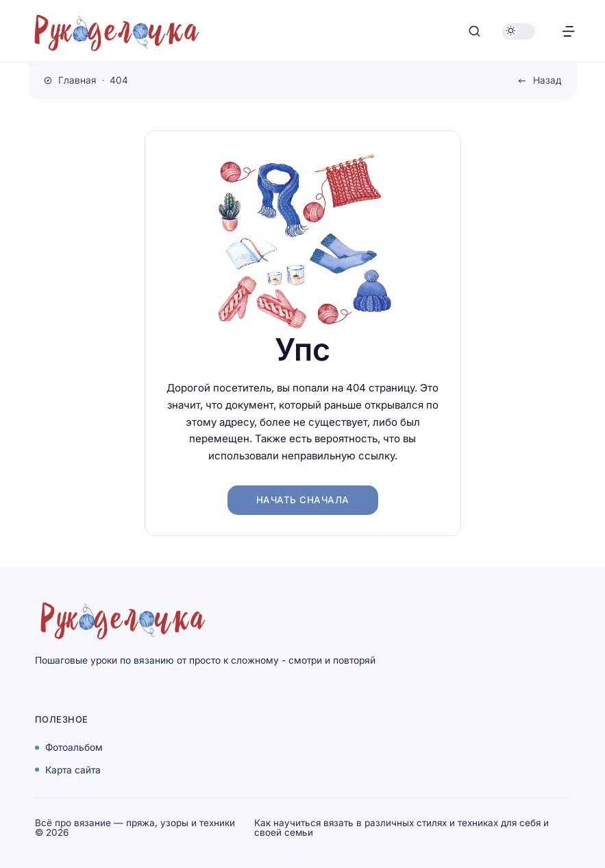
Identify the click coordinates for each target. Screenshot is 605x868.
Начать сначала (303, 500)
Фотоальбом (74, 747)
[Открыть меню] (568, 31)
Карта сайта (73, 769)
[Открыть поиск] (474, 31)
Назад (547, 80)
